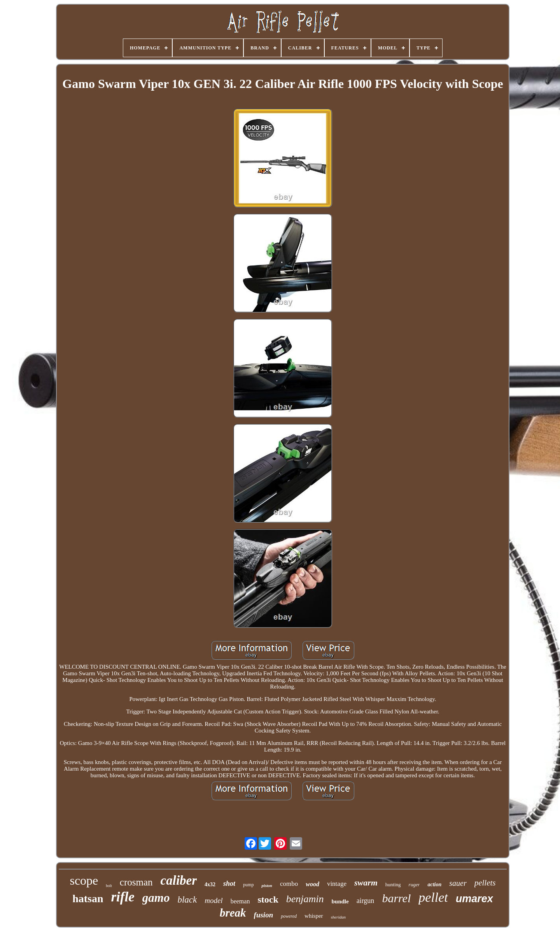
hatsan (88, 899)
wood (312, 884)
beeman (240, 901)
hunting (393, 884)
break (233, 913)
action (434, 884)
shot (229, 884)
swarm (366, 883)
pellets (485, 883)
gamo (156, 898)
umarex (474, 899)
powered (289, 916)
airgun (366, 901)
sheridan (339, 917)
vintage (337, 884)
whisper (314, 916)
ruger (414, 884)
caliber (179, 880)
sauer (458, 883)
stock (268, 899)
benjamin (305, 899)
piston (267, 885)
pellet (433, 897)
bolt (109, 886)
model (213, 900)
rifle (123, 897)
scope (84, 880)
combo (289, 884)
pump (248, 885)
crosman (136, 882)
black (187, 900)
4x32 (210, 884)
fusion (264, 915)
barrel (396, 898)
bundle (340, 901)
